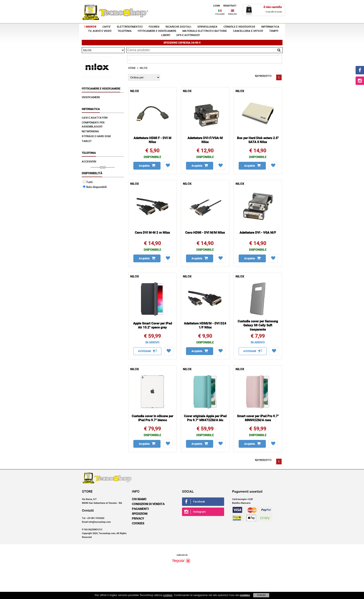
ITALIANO (220, 14)
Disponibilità (92, 173)
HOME (132, 68)
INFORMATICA (270, 27)
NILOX (144, 68)
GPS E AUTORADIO (188, 35)
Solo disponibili (95, 187)
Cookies (138, 524)
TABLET (87, 141)
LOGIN (217, 6)
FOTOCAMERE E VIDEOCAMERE (157, 31)
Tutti (88, 182)
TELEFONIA (125, 31)
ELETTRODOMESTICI (130, 27)
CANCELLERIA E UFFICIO (248, 31)
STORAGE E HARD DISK (96, 136)
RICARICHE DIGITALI (178, 27)
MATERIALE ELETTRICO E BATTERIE (205, 31)
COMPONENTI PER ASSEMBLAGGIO (93, 125)
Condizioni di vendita (148, 504)
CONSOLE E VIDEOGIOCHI (239, 27)
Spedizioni (140, 514)
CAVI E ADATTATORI (95, 118)
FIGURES (154, 27)
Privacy (138, 519)
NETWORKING (90, 132)
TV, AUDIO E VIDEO (100, 31)
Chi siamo (139, 499)
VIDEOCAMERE (91, 97)
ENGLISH (232, 14)
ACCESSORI (89, 162)
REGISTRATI (230, 6)
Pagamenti (140, 509)
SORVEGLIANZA (207, 27)
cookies (168, 595)
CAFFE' (107, 27)
